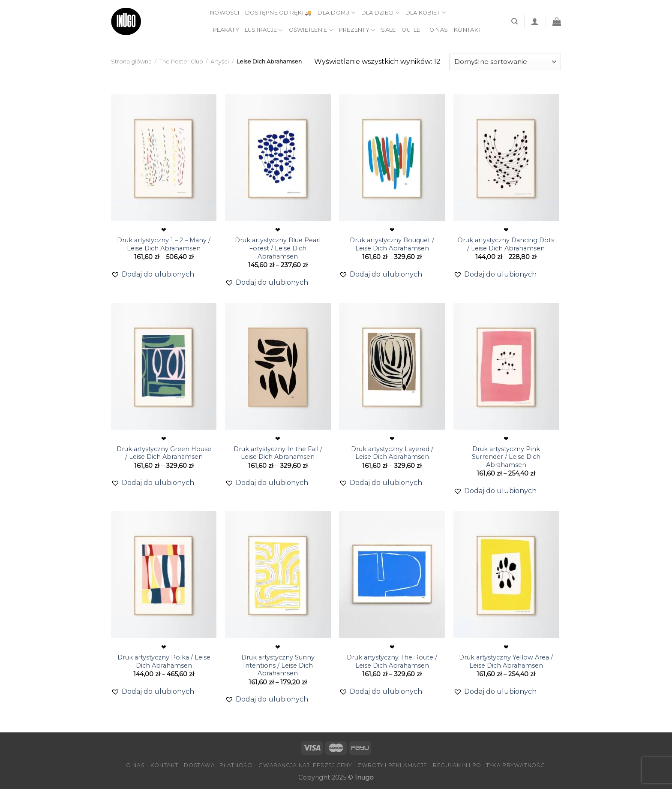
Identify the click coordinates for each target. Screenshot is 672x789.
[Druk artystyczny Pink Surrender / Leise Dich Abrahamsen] (506, 366)
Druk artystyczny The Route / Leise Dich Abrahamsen (392, 661)
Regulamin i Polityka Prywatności (489, 765)
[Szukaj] (514, 21)
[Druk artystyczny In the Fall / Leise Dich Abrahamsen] (278, 366)
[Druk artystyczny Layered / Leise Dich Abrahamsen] (392, 366)
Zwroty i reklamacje (392, 765)
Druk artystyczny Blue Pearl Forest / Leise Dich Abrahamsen (278, 248)
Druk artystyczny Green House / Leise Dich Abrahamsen (164, 453)
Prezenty (357, 30)
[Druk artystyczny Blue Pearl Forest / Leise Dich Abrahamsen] (278, 158)
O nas (439, 30)
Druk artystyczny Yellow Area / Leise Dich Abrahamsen (506, 661)
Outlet (412, 30)
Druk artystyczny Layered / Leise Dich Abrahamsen (392, 453)
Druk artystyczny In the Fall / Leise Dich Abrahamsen (278, 453)
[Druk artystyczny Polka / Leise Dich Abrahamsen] (164, 575)
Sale (388, 30)
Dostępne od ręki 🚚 (279, 13)
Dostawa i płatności (218, 765)
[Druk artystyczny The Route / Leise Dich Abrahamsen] (392, 575)
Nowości (225, 13)
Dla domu (336, 13)
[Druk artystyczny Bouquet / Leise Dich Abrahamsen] (392, 158)
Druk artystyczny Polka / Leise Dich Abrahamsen (164, 661)
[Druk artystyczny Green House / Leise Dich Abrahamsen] (164, 366)
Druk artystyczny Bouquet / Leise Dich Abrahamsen (392, 244)
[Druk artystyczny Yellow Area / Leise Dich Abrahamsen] (506, 575)
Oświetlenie (311, 30)
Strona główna (131, 62)
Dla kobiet (426, 13)
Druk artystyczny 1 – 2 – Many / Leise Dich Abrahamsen (164, 244)
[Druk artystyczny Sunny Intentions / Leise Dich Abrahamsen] (278, 575)
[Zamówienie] (505, 62)
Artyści (220, 62)
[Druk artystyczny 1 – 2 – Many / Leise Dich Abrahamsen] (164, 158)
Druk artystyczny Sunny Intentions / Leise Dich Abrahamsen (278, 665)
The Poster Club (181, 62)
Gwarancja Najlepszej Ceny (305, 765)
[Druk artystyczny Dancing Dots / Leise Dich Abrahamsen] (506, 158)
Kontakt (468, 30)
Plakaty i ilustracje (248, 30)
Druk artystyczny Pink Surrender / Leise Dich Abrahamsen (506, 457)
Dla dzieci (380, 13)
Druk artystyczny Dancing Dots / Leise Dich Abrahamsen (506, 244)
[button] (153, 274)
